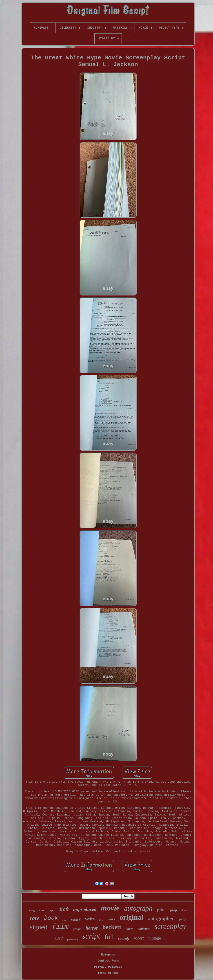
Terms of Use (108, 973)
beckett (112, 927)
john (161, 909)
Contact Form (108, 961)
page (183, 919)
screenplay (171, 926)
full (109, 937)
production (72, 939)
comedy (124, 938)
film (60, 927)
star (42, 910)
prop (173, 910)
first (101, 920)
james (130, 929)
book (51, 918)
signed (39, 927)
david (185, 910)
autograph (138, 909)
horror (92, 928)
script (91, 936)
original (132, 917)
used (59, 938)
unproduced (85, 909)
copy (52, 910)
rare (35, 918)
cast (64, 920)
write (90, 919)
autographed (161, 918)
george (77, 929)
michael (76, 920)
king (32, 910)
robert (139, 938)
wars (111, 919)
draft (63, 909)
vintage (155, 938)
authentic (144, 929)
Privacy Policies (108, 967)
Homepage (108, 955)
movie (110, 908)
